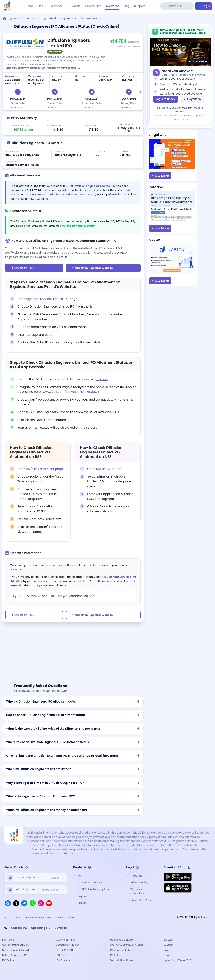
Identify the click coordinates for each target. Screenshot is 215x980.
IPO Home (8, 940)
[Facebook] (8, 903)
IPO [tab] (5, 928)
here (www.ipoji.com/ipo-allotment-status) (66, 392)
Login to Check (166, 99)
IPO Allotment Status (27, 18)
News (167, 950)
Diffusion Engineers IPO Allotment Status (74, 18)
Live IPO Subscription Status (126, 945)
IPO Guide (8, 960)
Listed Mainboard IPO (15, 955)
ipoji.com (102, 379)
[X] (16, 903)
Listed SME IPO (65, 950)
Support (139, 6)
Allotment (112, 6)
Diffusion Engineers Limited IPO (95, 186)
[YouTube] (49, 903)
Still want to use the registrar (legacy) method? (180, 110)
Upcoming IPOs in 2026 (178, 960)
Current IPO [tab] (19, 928)
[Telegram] (24, 903)
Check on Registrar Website (92, 268)
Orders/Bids (93, 6)
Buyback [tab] (61, 928)
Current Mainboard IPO (16, 945)
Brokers (76, 6)
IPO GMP (61, 955)
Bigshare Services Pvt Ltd (68, 195)
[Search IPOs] (179, 6)
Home (30, 6)
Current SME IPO (66, 940)
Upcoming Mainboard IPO (18, 950)
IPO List (114, 955)
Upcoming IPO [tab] (41, 928)
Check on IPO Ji (23, 268)
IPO (42, 6)
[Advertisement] (73, 648)
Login (204, 6)
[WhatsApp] (33, 903)
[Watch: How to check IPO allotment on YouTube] (180, 52)
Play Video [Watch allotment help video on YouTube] (192, 99)
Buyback (58, 6)
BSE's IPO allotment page (44, 469)
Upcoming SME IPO (67, 945)
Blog (126, 6)
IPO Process (63, 960)
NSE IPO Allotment (109, 469)
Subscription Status (121, 960)
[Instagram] (41, 903)
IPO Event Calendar (121, 940)
